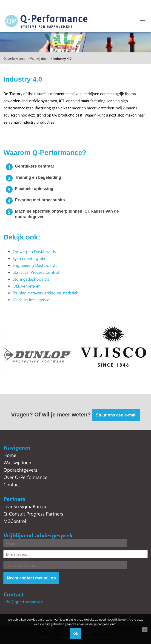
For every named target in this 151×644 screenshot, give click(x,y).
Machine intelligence (31, 300)
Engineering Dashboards (35, 265)
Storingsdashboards (31, 279)
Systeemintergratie (29, 258)
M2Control (15, 521)
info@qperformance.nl (24, 602)
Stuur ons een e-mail (116, 415)
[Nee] (145, 630)
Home (10, 455)
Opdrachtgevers (20, 470)
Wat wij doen (17, 462)
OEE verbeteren (27, 286)
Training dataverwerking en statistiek (45, 293)
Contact (12, 484)
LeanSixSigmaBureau (26, 506)
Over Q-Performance (25, 477)
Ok (75, 634)
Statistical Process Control (36, 272)
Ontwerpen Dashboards (34, 251)
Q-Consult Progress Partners (33, 513)
